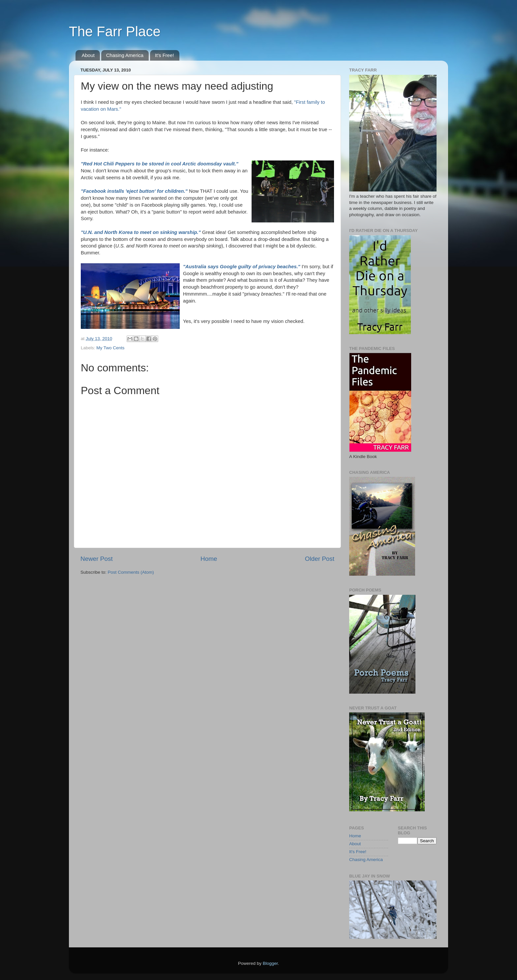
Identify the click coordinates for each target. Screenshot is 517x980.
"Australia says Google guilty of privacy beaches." (242, 267)
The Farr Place (115, 31)
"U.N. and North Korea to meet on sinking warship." (141, 232)
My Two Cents (110, 348)
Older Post (320, 559)
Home (209, 559)
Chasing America (125, 55)
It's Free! (165, 55)
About (88, 55)
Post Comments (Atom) (131, 572)
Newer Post (97, 559)
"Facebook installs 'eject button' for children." (134, 191)
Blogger (270, 963)
